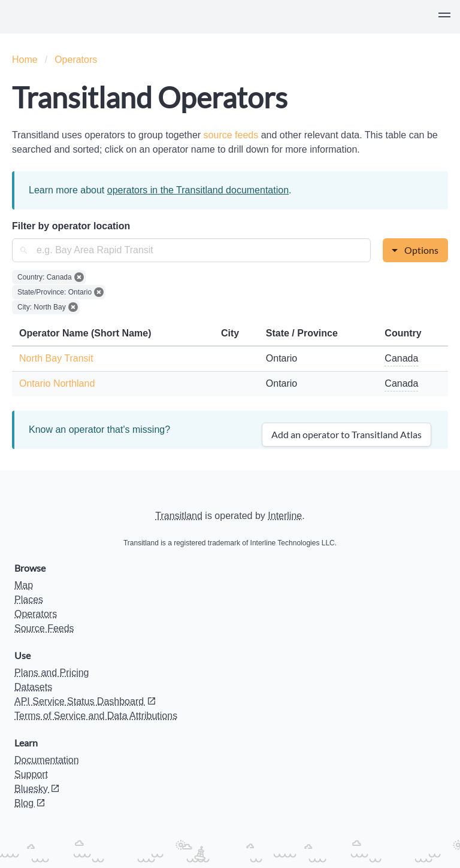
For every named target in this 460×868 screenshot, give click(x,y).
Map (24, 585)
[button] (444, 17)
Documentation (47, 760)
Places (29, 600)
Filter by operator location (71, 226)
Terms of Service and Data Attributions (96, 716)
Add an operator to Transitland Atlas (346, 434)
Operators (76, 60)
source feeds (232, 135)
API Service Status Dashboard (85, 701)
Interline (285, 516)
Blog (30, 803)
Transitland (179, 516)
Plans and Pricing (52, 673)
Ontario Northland (57, 383)
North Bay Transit (56, 358)
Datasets (33, 687)
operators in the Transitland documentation (198, 190)
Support (31, 774)
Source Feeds (44, 628)
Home (25, 60)
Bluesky (37, 789)
